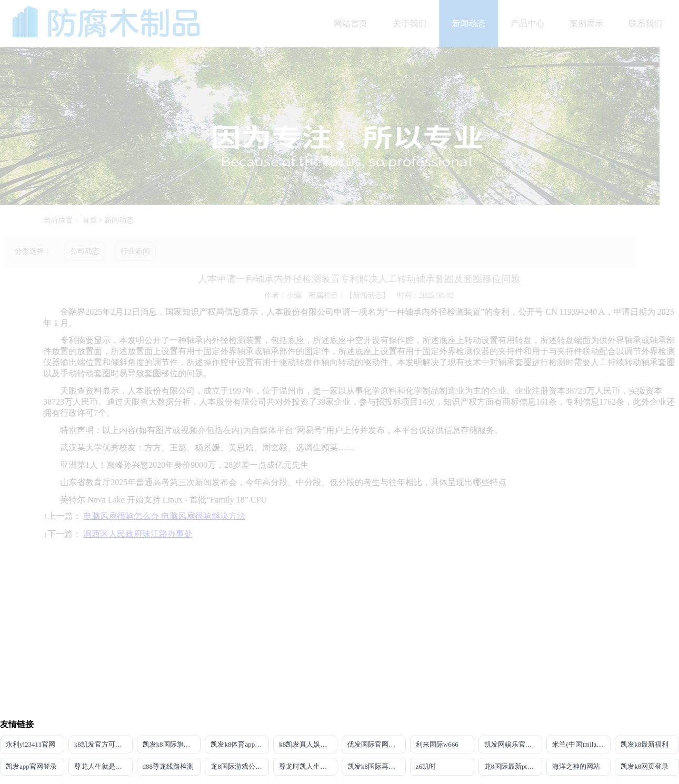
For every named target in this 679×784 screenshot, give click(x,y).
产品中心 (531, 23)
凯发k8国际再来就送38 (377, 766)
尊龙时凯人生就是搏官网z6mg (308, 766)
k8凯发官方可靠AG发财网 (103, 744)
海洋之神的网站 (576, 766)
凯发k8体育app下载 (239, 744)
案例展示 (590, 23)
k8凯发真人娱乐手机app (308, 744)
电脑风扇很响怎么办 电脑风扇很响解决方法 (168, 516)
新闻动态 (472, 23)
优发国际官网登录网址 (377, 744)
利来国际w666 (437, 744)
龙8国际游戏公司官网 (240, 766)
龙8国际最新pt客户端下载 (513, 766)
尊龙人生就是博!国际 (103, 766)
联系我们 (649, 23)
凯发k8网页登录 (645, 766)
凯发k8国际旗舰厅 (170, 744)
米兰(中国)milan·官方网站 (581, 744)
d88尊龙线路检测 (168, 766)
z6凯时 (426, 766)
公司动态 (81, 251)
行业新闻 (132, 251)
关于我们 (413, 23)
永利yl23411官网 (31, 744)
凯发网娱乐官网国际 (513, 744)
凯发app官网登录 (31, 766)
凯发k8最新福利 (645, 744)
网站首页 (354, 23)
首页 (93, 220)
